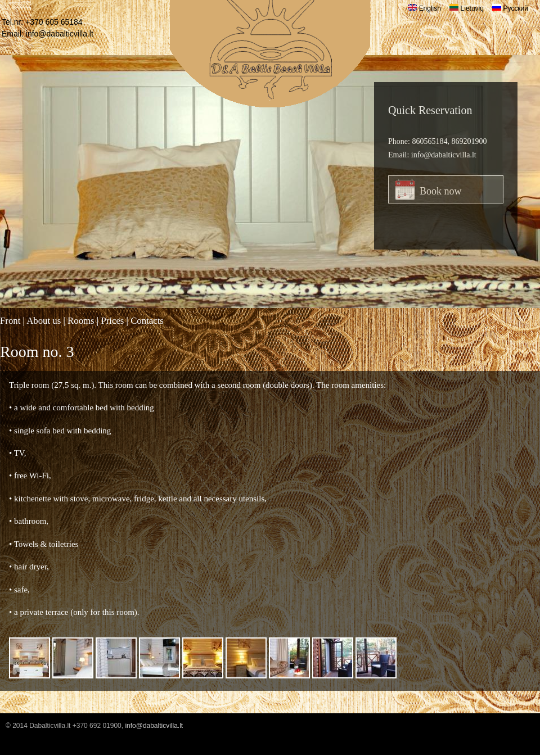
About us (44, 321)
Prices (112, 321)
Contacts (147, 321)
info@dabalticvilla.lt (60, 34)
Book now (441, 191)
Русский (510, 8)
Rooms (81, 321)
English (424, 8)
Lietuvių (467, 8)
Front (10, 321)
